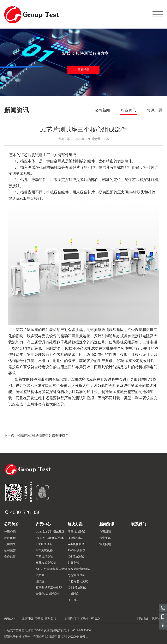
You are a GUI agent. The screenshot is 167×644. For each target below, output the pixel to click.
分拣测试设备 (76, 575)
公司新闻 (102, 110)
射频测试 (73, 563)
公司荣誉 (10, 550)
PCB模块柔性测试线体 (50, 532)
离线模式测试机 (46, 563)
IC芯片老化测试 (78, 581)
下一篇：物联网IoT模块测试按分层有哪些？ (36, 435)
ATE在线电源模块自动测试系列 (52, 572)
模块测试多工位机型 (49, 588)
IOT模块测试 (76, 557)
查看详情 (83, 70)
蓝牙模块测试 (76, 532)
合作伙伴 (10, 557)
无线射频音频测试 (79, 569)
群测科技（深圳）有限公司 (39, 618)
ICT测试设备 (44, 544)
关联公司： (11, 618)
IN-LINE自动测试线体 (50, 538)
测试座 (40, 581)
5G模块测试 (75, 538)
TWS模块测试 (77, 550)
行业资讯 (129, 110)
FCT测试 (73, 600)
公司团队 (10, 544)
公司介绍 (10, 532)
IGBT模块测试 (77, 588)
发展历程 (10, 538)
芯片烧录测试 (44, 557)
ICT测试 (73, 594)
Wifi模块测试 (76, 544)
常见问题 (155, 110)
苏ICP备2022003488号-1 (73, 637)
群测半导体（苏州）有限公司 (84, 618)
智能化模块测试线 (47, 594)
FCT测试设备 (44, 550)
